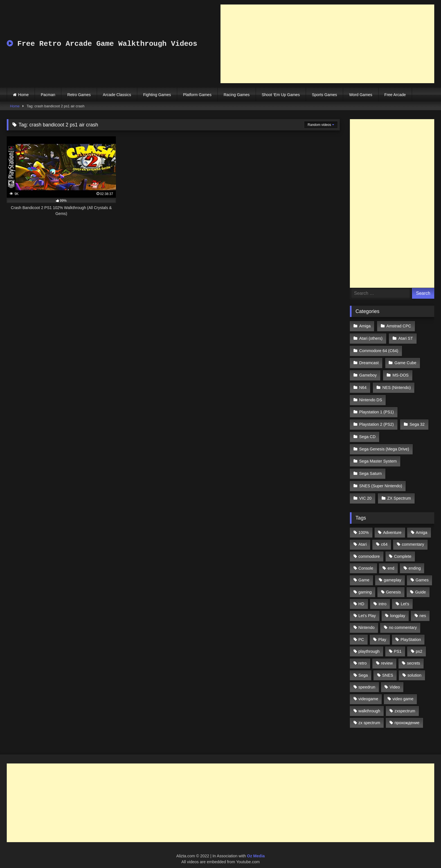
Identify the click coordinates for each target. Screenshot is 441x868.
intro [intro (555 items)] (382, 598)
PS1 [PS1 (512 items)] (398, 645)
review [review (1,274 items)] (387, 657)
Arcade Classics (117, 95)
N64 (363, 385)
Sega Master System (378, 457)
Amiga (365, 326)
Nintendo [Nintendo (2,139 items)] (366, 622)
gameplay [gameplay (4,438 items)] (392, 574)
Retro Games (79, 95)
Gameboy (368, 373)
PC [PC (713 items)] (361, 633)
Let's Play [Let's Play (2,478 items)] (367, 609)
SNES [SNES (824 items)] (388, 669)
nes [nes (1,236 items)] (423, 609)
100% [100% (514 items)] (364, 526)
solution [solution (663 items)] (415, 669)
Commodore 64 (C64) (379, 350)
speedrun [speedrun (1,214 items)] (367, 681)
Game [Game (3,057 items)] (364, 574)
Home (23, 95)
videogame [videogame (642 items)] (368, 693)
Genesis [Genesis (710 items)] (393, 586)
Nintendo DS (371, 397)
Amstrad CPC (399, 326)
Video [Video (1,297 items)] (395, 681)
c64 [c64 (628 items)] (384, 538)
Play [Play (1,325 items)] (382, 633)
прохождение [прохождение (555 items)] (407, 717)
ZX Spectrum (399, 492)
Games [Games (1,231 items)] (422, 574)
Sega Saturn (370, 468)
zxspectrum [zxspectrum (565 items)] (405, 705)
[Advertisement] (327, 44)
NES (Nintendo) (396, 385)
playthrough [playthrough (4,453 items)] (369, 645)
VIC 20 (365, 492)
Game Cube (405, 362)
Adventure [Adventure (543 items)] (392, 526)
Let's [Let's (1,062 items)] (405, 598)
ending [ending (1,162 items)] (415, 562)
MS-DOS (400, 373)
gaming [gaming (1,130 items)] (365, 586)
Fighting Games (157, 95)
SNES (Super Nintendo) (381, 481)
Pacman (48, 95)
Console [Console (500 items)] (366, 562)
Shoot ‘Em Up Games (281, 95)
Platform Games (197, 95)
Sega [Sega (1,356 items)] (363, 669)
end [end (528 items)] (391, 562)
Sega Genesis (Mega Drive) (384, 445)
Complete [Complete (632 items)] (403, 550)
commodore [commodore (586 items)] (369, 550)
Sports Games (324, 95)
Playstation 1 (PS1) (376, 409)
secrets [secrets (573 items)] (413, 657)
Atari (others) (371, 338)
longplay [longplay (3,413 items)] (398, 609)
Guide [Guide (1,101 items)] (420, 586)
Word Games (361, 95)
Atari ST (405, 338)
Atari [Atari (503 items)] (363, 538)
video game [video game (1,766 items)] (403, 693)
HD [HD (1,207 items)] (361, 598)
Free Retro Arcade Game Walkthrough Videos (102, 44)
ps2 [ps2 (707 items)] (419, 645)
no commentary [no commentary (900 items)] (403, 622)
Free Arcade (395, 95)
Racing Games (237, 95)
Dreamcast (369, 362)
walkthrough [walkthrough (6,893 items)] (369, 705)
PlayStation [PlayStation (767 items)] (411, 633)
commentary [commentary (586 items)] (413, 538)
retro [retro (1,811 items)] (363, 657)
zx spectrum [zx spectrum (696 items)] (369, 717)
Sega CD (367, 433)
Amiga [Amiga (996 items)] (421, 526)
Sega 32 (417, 421)
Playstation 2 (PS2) (376, 421)
